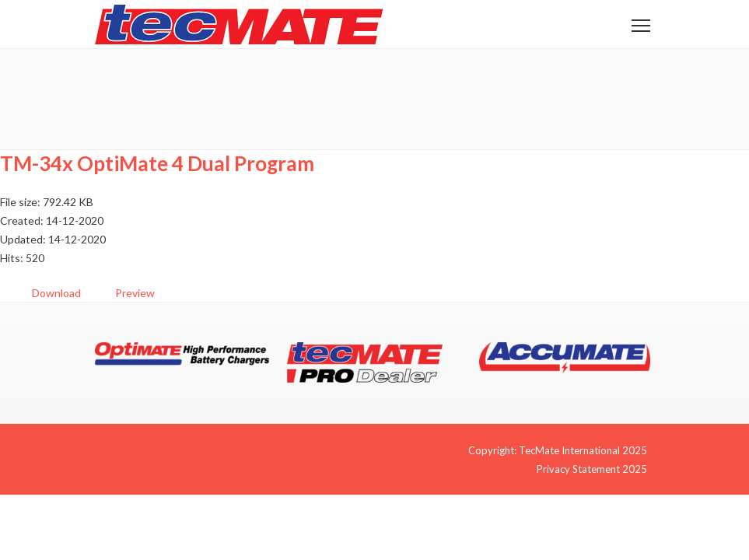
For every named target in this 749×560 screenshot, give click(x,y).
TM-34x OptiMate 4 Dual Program (157, 163)
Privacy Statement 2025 (592, 469)
